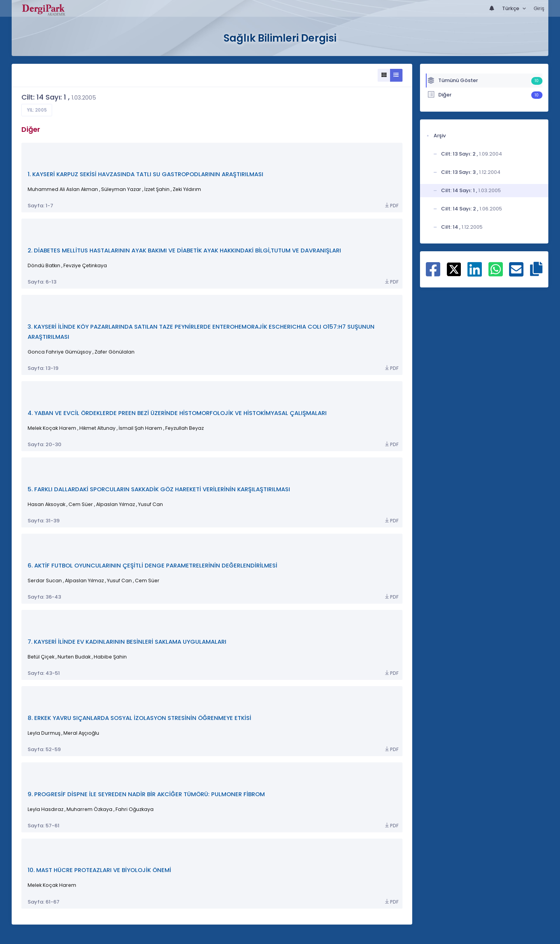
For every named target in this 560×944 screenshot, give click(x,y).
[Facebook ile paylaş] (433, 273)
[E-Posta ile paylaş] (516, 273)
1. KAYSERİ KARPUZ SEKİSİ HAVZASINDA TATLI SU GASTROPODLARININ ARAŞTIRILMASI (145, 174)
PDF (391, 206)
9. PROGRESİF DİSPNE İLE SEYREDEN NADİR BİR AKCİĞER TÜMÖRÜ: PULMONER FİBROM (146, 794)
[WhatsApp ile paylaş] (496, 273)
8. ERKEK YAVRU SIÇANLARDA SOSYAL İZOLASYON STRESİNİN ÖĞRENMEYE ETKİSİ (139, 718)
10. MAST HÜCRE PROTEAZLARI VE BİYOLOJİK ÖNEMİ (99, 870)
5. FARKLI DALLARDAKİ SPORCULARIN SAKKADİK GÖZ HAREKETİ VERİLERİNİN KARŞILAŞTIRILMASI (159, 489)
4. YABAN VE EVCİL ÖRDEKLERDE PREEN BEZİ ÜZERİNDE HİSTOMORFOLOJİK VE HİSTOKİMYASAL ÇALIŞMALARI (177, 413)
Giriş (539, 8)
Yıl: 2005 (37, 110)
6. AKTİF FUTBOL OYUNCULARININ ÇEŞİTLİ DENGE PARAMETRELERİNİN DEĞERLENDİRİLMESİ (152, 565)
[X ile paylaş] (454, 269)
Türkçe (511, 8)
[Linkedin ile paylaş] (475, 273)
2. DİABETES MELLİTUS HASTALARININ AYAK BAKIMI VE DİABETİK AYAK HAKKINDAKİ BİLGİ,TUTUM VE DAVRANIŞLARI (184, 250)
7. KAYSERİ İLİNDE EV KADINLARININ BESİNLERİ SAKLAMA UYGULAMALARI (127, 642)
